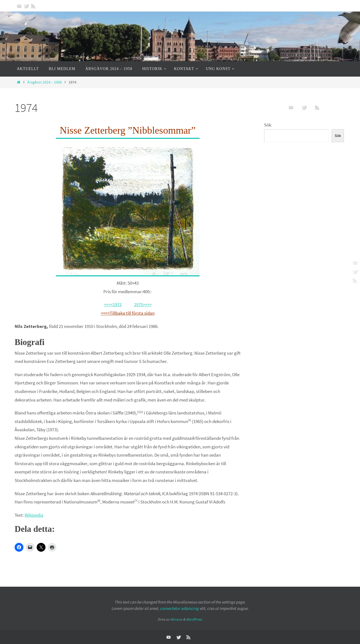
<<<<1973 (113, 305)
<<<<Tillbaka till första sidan (128, 313)
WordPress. (194, 619)
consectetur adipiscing (179, 608)
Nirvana (176, 619)
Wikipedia (34, 515)
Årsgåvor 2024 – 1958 (45, 82)
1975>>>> (143, 305)
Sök (268, 125)
